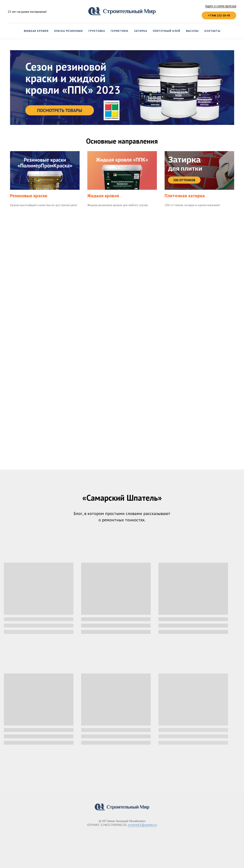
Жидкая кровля (36, 31)
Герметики (119, 31)
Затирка (141, 31)
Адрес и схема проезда (221, 6)
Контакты (212, 31)
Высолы (192, 31)
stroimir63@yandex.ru (142, 825)
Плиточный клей (167, 31)
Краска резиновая (68, 31)
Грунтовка (97, 31)
